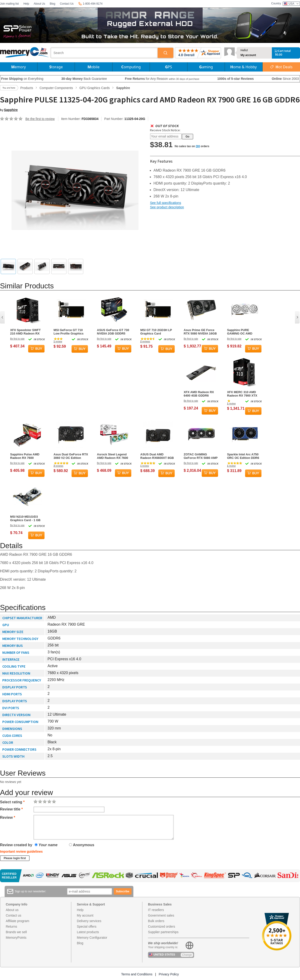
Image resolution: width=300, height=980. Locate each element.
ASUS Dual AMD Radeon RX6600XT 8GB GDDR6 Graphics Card (157, 456)
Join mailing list (9, 4)
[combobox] (104, 53)
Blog (52, 4)
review (58, 342)
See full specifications (166, 203)
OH (198, 146)
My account (248, 55)
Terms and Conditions (137, 974)
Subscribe (123, 891)
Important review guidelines (21, 852)
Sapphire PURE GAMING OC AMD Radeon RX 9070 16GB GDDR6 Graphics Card (243, 332)
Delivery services (89, 921)
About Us (39, 4)
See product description (167, 207)
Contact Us (67, 4)
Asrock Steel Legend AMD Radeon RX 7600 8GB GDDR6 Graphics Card (113, 456)
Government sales (161, 915)
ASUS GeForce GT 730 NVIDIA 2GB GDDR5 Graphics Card (113, 332)
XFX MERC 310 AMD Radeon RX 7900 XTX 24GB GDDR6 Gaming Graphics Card (243, 394)
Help (26, 4)
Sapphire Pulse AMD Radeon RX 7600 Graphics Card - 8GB (25, 456)
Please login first (15, 858)
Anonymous (82, 845)
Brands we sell (16, 932)
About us (12, 910)
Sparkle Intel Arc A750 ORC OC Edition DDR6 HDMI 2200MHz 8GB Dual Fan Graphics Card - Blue (244, 456)
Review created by (16, 845)
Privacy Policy (169, 974)
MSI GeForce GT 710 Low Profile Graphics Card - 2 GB (69, 332)
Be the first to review (40, 119)
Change (187, 955)
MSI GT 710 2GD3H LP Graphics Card (156, 332)
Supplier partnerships (163, 932)
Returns (11, 926)
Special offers (87, 926)
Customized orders (162, 926)
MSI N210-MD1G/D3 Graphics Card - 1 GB (25, 518)
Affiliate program (18, 921)
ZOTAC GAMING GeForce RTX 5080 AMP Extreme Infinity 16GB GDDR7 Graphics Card (201, 456)
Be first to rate (17, 339)
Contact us (13, 915)
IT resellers (156, 910)
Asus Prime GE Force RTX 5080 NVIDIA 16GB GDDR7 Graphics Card (200, 332)
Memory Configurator (92, 938)
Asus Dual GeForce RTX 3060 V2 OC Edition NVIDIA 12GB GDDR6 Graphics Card (71, 456)
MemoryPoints (16, 938)
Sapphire (11, 110)
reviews (145, 342)
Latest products (88, 932)
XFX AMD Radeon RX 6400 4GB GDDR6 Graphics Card (199, 394)
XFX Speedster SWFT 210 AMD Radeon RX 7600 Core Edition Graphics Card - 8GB (25, 332)
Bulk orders (156, 921)
